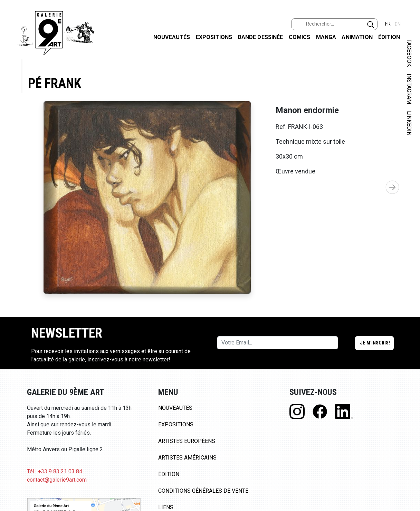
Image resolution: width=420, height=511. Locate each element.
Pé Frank (55, 83)
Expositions (214, 37)
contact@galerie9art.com (57, 480)
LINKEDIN (409, 123)
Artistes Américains (187, 458)
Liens (166, 507)
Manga (326, 37)
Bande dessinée (260, 37)
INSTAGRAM (409, 89)
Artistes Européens (187, 441)
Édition (389, 37)
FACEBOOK (409, 53)
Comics (300, 37)
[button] (392, 187)
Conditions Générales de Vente (203, 491)
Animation (357, 37)
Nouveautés (172, 37)
